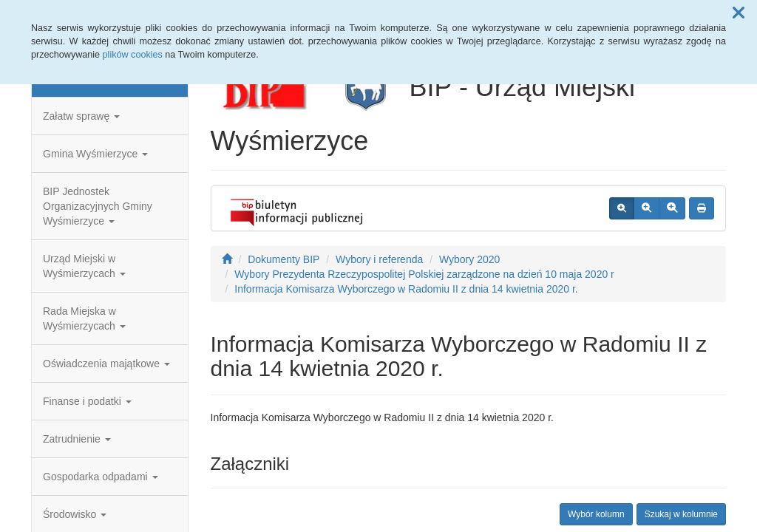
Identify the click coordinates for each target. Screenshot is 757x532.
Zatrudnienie (77, 439)
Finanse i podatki (87, 401)
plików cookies (133, 55)
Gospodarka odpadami (101, 477)
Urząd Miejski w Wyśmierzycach (84, 266)
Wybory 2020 (469, 259)
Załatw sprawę (81, 116)
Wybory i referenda (379, 259)
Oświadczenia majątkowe (106, 364)
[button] (739, 13)
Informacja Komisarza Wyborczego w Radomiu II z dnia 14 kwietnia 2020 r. (406, 289)
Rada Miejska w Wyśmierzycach (84, 318)
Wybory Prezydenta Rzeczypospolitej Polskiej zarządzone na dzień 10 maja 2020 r (424, 274)
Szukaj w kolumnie (681, 514)
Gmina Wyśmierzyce (95, 154)
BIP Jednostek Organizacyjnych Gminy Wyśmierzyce (98, 206)
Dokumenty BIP (284, 259)
